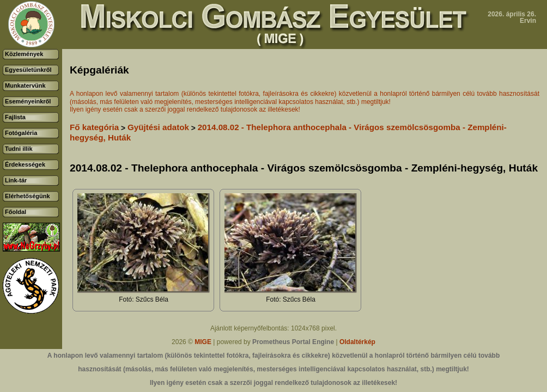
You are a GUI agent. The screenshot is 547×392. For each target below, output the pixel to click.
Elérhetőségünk (28, 196)
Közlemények (24, 54)
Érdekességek (25, 164)
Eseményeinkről (28, 101)
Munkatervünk (25, 85)
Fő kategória (94, 127)
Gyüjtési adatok (158, 127)
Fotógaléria (21, 133)
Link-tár (16, 180)
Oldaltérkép (357, 342)
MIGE (203, 342)
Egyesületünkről (28, 70)
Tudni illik (19, 149)
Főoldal (16, 212)
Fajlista (15, 117)
